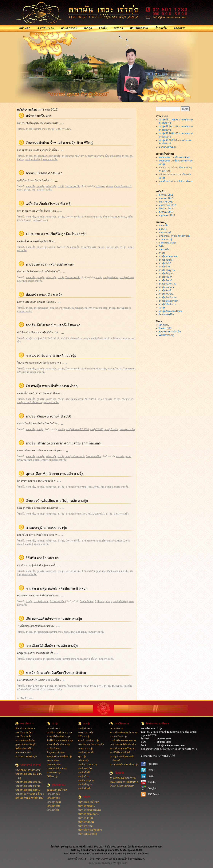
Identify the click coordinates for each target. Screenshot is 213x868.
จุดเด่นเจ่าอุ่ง (53, 760)
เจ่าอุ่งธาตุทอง (54, 802)
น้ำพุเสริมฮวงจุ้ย (113, 156)
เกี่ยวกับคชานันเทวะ (25, 729)
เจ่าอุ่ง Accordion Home (171, 311)
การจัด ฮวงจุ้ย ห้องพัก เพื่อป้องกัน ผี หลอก (57, 588)
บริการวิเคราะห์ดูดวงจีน (90, 830)
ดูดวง (91, 487)
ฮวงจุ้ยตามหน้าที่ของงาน (30, 402)
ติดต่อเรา (179, 28)
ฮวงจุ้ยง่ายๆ (127, 399)
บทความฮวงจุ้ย (86, 733)
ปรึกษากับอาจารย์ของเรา (122, 786)
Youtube (152, 782)
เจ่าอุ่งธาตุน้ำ (53, 794)
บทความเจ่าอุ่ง (54, 764)
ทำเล (97, 487)
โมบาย (119, 369)
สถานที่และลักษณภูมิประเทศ (124, 733)
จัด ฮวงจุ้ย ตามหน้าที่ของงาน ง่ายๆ (52, 386)
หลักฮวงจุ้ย (51, 186)
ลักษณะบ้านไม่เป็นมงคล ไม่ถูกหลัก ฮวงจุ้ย (57, 501)
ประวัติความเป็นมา (25, 733)
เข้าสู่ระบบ (164, 325)
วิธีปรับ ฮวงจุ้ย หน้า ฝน (43, 558)
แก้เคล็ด (128, 686)
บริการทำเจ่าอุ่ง (182, 157)
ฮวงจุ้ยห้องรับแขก (168, 297)
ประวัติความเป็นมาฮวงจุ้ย (91, 745)
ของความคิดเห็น (170, 332)
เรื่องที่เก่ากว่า (25, 698)
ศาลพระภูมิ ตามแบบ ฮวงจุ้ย (46, 528)
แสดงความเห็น (63, 129)
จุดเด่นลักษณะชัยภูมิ (25, 745)
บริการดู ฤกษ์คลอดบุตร (90, 810)
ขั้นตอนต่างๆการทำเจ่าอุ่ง (59, 757)
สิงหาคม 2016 (166, 195)
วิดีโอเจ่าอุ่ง (52, 776)
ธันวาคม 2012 (166, 202)
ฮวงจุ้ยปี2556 (97, 429)
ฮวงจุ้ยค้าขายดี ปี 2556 (77, 429)
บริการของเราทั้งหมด (89, 802)
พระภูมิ (121, 541)
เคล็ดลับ (122, 217)
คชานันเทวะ (46, 28)
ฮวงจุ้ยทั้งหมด (85, 729)
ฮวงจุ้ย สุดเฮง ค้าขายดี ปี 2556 (48, 416)
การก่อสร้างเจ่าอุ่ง (118, 737)
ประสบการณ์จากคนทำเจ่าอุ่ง (124, 764)
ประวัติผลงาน (139, 28)
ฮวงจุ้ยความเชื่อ (86, 753)
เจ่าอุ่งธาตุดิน (53, 798)
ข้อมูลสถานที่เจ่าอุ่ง (56, 753)
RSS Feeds (153, 794)
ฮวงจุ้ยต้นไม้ (54, 156)
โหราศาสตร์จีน (73, 186)
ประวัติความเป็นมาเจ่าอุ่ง (59, 733)
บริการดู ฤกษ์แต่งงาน (89, 814)
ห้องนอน (28, 460)
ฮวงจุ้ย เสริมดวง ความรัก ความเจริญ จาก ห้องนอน (63, 443)
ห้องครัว (79, 308)
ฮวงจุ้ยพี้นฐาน (166, 274)
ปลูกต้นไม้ (99, 514)
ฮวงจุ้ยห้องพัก (120, 602)
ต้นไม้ (64, 338)
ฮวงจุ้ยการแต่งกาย (52, 659)
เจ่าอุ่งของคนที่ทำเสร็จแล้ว (123, 745)
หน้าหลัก (25, 28)
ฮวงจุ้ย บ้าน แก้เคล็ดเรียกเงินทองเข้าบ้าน (56, 673)
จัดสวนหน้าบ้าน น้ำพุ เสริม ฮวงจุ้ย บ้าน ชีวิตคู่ (59, 143)
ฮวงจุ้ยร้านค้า (111, 429)
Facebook (153, 764)
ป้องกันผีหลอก (87, 602)
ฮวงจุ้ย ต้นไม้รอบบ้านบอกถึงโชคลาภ (53, 325)
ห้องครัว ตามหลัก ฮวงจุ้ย (44, 295)
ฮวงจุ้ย (103, 28)
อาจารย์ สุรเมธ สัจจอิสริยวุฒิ (29, 798)
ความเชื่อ (31, 186)
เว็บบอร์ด (161, 28)
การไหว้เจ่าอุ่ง (54, 749)
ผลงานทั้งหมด (117, 729)
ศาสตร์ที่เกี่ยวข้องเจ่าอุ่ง (58, 737)
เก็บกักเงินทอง (110, 217)
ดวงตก (83, 514)
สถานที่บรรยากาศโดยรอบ (122, 749)
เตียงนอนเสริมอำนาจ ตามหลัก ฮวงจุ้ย (54, 619)
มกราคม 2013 (166, 198)
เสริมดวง (45, 460)
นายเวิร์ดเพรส (166, 181)
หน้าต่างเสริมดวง (39, 116)
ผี (95, 602)
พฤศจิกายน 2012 (167, 205)
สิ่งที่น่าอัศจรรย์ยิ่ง (24, 749)
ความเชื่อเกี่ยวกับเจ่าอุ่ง (58, 745)
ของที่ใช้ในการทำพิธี (120, 753)
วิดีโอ (162, 246)
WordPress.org (167, 335)
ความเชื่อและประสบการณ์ (123, 778)
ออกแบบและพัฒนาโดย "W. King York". (108, 863)
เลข (33, 190)
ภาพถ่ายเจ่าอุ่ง (54, 772)
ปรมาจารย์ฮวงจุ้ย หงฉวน (28, 790)
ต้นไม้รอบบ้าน (75, 338)
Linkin (150, 776)
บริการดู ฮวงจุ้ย (86, 818)
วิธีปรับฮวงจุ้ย (113, 571)
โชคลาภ (117, 338)
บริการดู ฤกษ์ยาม (87, 806)
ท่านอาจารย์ (69, 28)
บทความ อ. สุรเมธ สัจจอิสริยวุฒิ (175, 236)
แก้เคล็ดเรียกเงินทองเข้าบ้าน (31, 689)
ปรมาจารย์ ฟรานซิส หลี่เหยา (30, 794)
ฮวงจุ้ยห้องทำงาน (74, 399)
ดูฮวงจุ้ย (41, 186)
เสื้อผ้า (94, 659)
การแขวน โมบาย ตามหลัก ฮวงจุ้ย (51, 356)
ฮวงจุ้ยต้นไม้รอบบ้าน (101, 338)
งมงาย (101, 247)
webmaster (165, 157)
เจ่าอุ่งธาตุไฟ (53, 806)
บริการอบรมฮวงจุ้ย (87, 834)
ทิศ (102, 487)
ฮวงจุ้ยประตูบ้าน (167, 270)
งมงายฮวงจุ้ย (112, 247)
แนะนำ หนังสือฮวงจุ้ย (89, 741)
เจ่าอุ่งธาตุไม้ (53, 810)
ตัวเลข (109, 186)
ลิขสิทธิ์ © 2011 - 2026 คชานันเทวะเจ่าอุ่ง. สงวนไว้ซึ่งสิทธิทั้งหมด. (106, 859)
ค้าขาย (83, 487)
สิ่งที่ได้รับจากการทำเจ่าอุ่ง (60, 741)
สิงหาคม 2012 (166, 212)
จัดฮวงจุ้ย (108, 399)
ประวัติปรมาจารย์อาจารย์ (28, 770)
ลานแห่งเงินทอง (23, 753)
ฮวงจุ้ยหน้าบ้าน (33, 159)
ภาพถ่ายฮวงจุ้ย (86, 749)
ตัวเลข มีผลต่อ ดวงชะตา (44, 173)
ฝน (104, 571)
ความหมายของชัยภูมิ (26, 757)
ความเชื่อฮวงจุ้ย (89, 247)
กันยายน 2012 (166, 209)
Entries (165, 328)
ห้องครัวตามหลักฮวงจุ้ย (96, 308)
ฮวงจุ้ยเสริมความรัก (75, 456)
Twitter (151, 770)
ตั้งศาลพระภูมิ (109, 541)
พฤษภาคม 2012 (167, 215)
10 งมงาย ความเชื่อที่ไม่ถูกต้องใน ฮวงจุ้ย (56, 234)
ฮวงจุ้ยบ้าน (67, 156)
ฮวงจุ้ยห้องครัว (41, 308)
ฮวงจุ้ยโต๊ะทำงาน (168, 304)
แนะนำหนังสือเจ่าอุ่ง (57, 768)
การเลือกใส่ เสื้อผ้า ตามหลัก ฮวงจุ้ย (52, 646)
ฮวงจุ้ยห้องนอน (41, 602)
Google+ (152, 788)
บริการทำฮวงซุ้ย (86, 822)
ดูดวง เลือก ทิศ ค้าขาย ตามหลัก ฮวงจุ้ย (55, 474)
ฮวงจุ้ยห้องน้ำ (166, 291)
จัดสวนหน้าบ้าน (96, 156)
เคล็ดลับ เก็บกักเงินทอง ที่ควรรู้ (48, 204)
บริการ (118, 28)
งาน (100, 399)
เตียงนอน (83, 632)
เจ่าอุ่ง (88, 28)
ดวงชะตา (100, 186)
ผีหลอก (101, 602)
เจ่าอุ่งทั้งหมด (53, 729)
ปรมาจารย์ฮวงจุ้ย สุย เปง (28, 786)
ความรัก (120, 456)
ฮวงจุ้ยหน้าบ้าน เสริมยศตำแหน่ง (50, 264)
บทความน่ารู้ (165, 239)
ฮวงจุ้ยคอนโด (40, 156)
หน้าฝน (125, 571)
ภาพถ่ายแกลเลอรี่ (168, 243)
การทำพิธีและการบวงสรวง (123, 741)
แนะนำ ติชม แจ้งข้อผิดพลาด (124, 782)
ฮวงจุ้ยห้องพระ (166, 294)
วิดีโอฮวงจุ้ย (84, 737)
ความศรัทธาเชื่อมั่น (25, 741)
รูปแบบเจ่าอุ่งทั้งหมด (57, 790)
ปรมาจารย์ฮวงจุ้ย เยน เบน (28, 782)
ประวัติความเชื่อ (23, 737)
